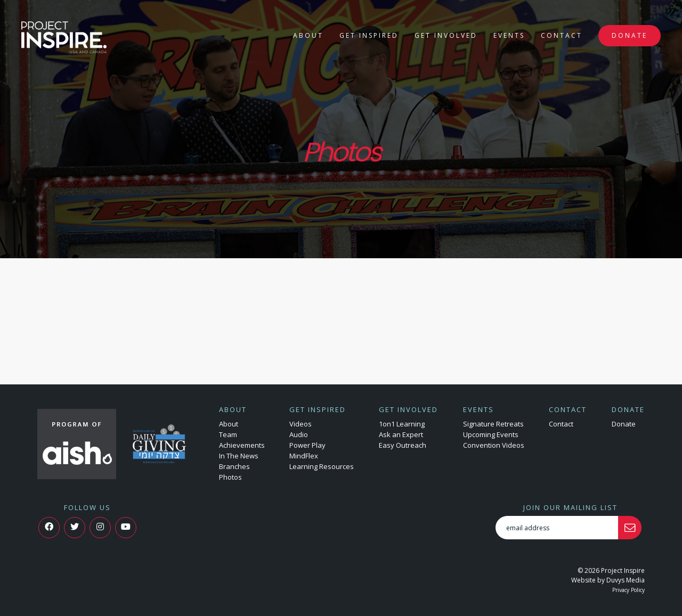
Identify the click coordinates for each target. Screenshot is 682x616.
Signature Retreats (493, 424)
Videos (301, 424)
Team (228, 434)
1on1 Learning (402, 424)
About (308, 35)
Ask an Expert (401, 434)
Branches (234, 466)
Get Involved (446, 35)
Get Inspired (369, 35)
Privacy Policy (628, 590)
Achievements (242, 445)
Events (509, 35)
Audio (299, 434)
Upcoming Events (491, 434)
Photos (230, 477)
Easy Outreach (403, 445)
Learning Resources (322, 466)
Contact (562, 35)
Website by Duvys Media (608, 580)
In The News (239, 456)
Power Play (307, 445)
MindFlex (304, 456)
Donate (630, 35)
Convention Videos (494, 445)
